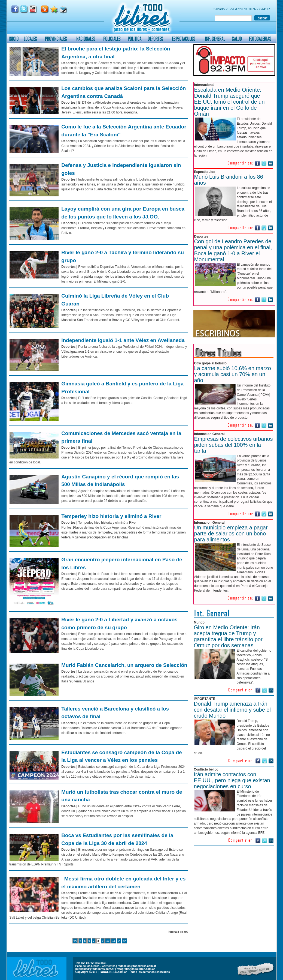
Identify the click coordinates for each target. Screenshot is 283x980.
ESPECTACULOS (184, 39)
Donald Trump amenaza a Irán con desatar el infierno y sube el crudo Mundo (232, 710)
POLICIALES (112, 39)
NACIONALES (86, 39)
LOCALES (30, 39)
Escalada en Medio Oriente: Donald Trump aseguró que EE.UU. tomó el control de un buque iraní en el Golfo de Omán (229, 102)
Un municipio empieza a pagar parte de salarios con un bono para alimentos (231, 534)
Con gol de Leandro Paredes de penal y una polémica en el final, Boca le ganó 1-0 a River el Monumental (233, 250)
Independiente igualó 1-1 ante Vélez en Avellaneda (123, 340)
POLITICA (135, 39)
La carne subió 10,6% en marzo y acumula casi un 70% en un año (233, 374)
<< (75, 941)
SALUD (237, 39)
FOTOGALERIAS (260, 39)
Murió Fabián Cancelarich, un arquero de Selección (124, 665)
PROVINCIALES (56, 39)
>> (124, 941)
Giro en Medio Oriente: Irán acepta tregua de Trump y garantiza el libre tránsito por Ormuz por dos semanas (228, 636)
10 (108, 941)
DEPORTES (155, 39)
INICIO (14, 39)
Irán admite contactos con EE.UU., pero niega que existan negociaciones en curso (232, 780)
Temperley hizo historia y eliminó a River (111, 516)
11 (114, 941)
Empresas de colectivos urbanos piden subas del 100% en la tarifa (234, 445)
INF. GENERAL (215, 39)
